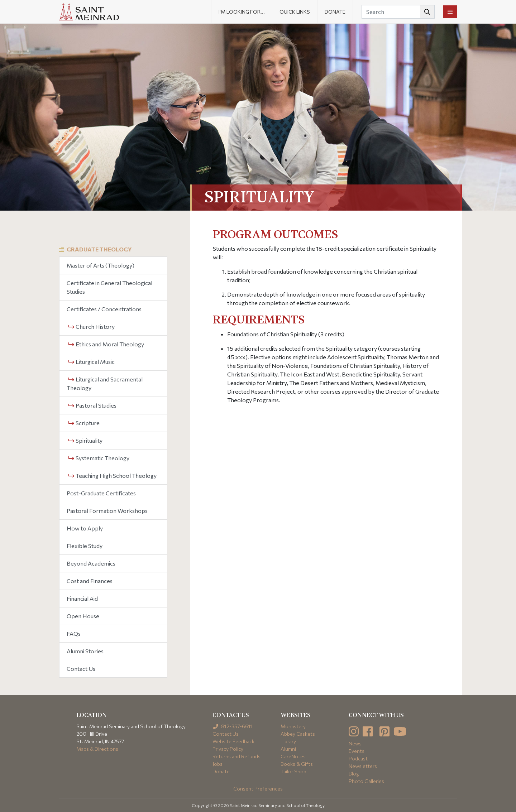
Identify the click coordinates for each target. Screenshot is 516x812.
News (355, 743)
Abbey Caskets (298, 734)
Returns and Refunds (236, 756)
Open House (83, 616)
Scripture (84, 423)
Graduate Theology (99, 249)
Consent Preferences (258, 789)
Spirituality (85, 440)
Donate (335, 12)
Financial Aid (82, 598)
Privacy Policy (228, 749)
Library (288, 741)
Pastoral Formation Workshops (107, 511)
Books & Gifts (297, 764)
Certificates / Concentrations (104, 309)
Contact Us (81, 669)
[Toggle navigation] (450, 12)
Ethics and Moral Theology (106, 344)
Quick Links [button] (295, 12)
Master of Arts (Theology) (101, 265)
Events (357, 751)
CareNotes (293, 756)
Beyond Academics (91, 563)
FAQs (74, 633)
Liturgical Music (92, 362)
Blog (354, 773)
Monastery (293, 726)
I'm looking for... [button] (242, 12)
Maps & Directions (97, 749)
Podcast (358, 758)
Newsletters (363, 766)
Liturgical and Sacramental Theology (105, 383)
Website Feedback (233, 741)
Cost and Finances (90, 581)
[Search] (398, 12)
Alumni (288, 749)
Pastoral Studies (92, 405)
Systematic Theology (99, 458)
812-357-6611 (233, 726)
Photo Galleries (366, 781)
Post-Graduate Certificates (101, 493)
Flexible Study (85, 546)
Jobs (218, 764)
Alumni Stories (85, 651)
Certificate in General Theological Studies (109, 287)
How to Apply (85, 528)
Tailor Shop (293, 771)
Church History (92, 326)
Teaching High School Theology (113, 475)
